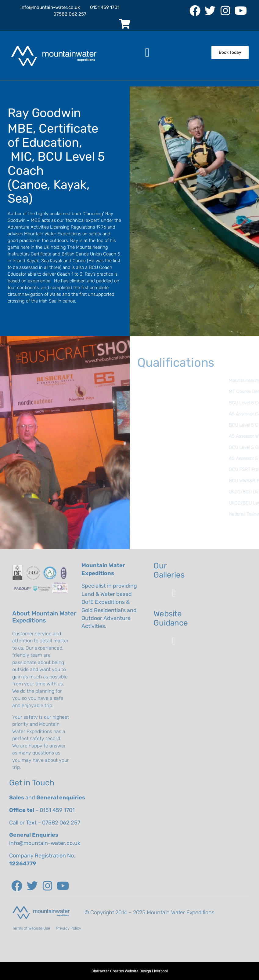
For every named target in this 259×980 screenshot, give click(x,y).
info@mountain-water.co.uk (45, 843)
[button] (147, 53)
